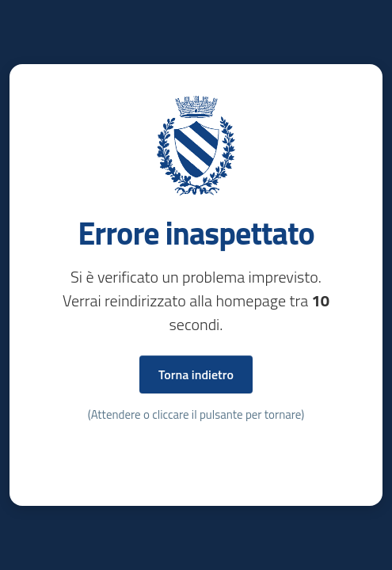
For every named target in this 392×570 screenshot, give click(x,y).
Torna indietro (196, 374)
